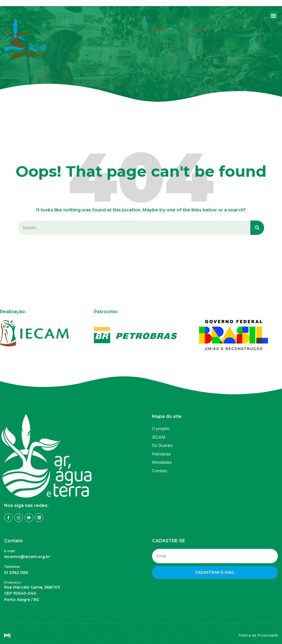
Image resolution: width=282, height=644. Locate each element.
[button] (273, 16)
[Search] (257, 228)
